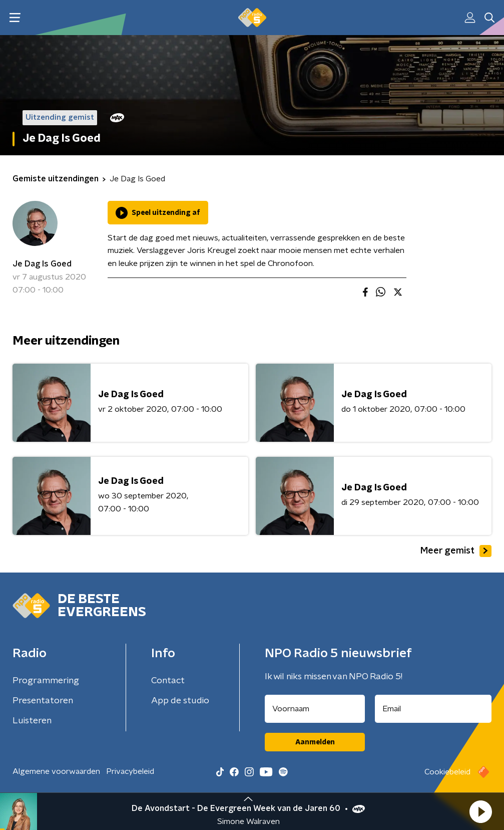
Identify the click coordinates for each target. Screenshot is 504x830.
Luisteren (32, 721)
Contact (168, 681)
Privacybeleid (130, 771)
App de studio (180, 701)
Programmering (46, 681)
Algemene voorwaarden (56, 771)
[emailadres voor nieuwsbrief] (433, 709)
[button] (480, 811)
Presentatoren (43, 701)
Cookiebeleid (447, 772)
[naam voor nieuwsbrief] (315, 709)
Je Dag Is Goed (42, 264)
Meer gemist (456, 551)
